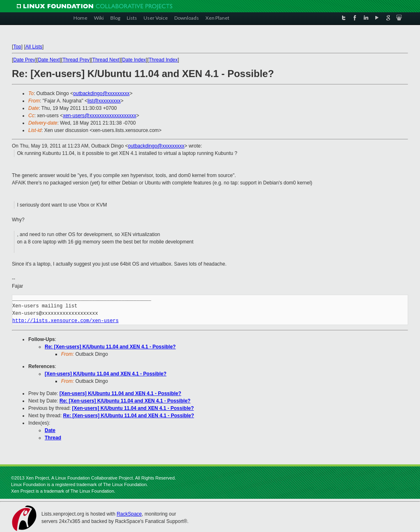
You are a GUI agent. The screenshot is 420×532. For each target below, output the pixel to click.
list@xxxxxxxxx (104, 101)
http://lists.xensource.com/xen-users (65, 321)
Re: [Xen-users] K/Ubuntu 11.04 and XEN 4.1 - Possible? (110, 347)
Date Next (49, 60)
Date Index (134, 60)
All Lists (34, 47)
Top (17, 47)
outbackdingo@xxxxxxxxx (101, 93)
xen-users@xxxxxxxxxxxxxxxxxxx (99, 116)
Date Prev (24, 60)
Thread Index (163, 60)
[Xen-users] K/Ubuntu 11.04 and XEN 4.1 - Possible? (106, 374)
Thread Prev (76, 60)
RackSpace (129, 514)
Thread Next (106, 60)
